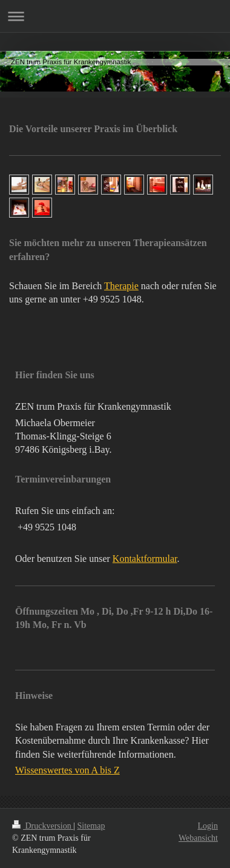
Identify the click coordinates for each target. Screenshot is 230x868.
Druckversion (43, 826)
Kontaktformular (145, 559)
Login (208, 826)
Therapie (121, 286)
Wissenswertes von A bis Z (67, 770)
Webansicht (198, 838)
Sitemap (91, 826)
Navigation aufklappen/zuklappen (115, 16)
